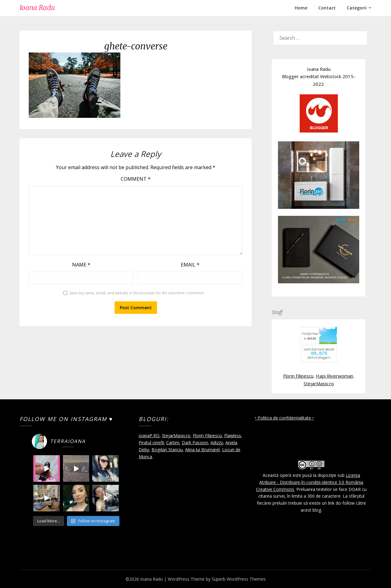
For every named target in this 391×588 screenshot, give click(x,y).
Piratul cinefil (151, 443)
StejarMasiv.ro (319, 383)
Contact (327, 8)
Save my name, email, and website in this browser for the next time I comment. (137, 293)
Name (81, 265)
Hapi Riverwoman (334, 376)
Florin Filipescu (298, 376)
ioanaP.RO (149, 436)
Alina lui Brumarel (202, 450)
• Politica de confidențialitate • (284, 418)
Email (190, 265)
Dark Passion (195, 443)
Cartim (173, 443)
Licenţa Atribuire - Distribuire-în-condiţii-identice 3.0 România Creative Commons (310, 482)
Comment (136, 179)
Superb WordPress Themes (239, 579)
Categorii (357, 8)
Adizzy (217, 443)
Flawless (233, 436)
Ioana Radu (37, 8)
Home (301, 8)
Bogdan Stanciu (167, 450)
